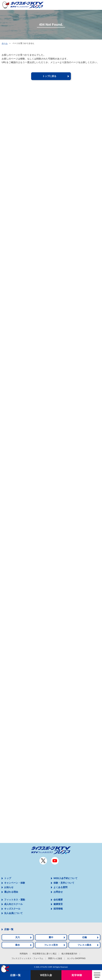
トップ (8, 878)
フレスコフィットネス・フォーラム (27, 958)
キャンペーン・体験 (15, 883)
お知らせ (9, 887)
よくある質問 (60, 887)
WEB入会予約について (65, 878)
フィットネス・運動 (15, 900)
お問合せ (58, 892)
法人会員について (13, 913)
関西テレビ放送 (55, 958)
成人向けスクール (13, 904)
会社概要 (58, 900)
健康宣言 (58, 904)
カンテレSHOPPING (76, 958)
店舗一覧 (9, 929)
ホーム (5, 43)
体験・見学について (64, 883)
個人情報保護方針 (69, 954)
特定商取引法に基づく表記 (45, 954)
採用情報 (58, 909)
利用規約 (24, 954)
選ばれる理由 (11, 892)
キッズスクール (12, 909)
